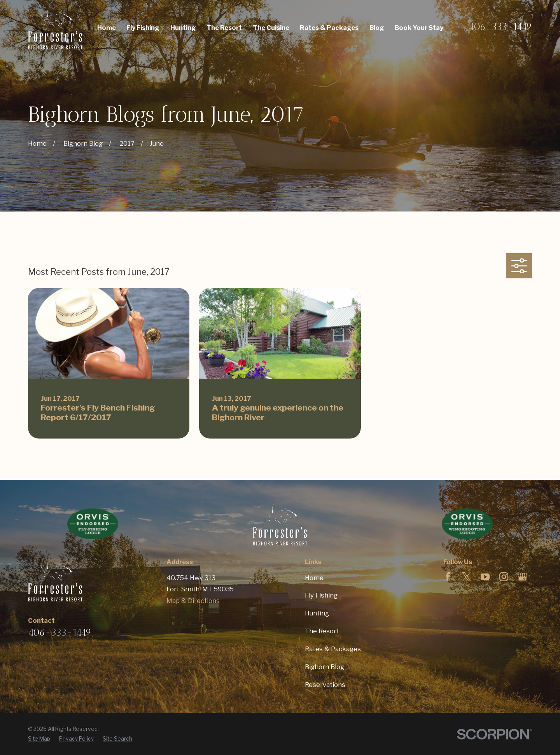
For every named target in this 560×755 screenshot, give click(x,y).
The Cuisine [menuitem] (271, 28)
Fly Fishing (321, 595)
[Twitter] (466, 577)
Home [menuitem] (107, 28)
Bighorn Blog (325, 667)
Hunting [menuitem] (183, 28)
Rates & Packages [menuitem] (329, 28)
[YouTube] (485, 577)
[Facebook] (448, 577)
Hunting (317, 613)
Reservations (325, 685)
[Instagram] (504, 577)
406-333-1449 (500, 27)
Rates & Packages (333, 649)
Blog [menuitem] (377, 28)
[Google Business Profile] (522, 577)
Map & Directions (193, 601)
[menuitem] (39, 739)
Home (314, 578)
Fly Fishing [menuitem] (143, 28)
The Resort (322, 631)
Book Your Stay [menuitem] (419, 28)
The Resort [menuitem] (224, 28)
